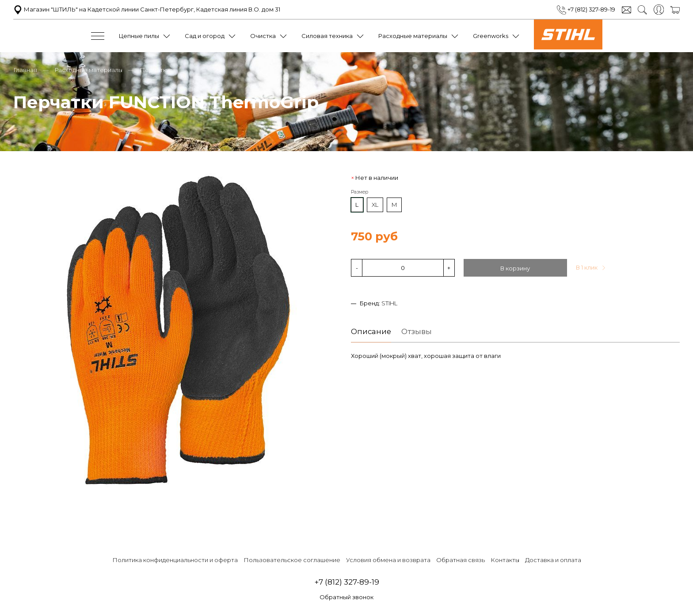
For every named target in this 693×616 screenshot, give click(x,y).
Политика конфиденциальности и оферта (175, 560)
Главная (25, 70)
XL (375, 205)
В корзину (515, 268)
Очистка (263, 36)
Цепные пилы (139, 36)
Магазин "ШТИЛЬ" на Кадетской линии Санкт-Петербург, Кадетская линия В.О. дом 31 (147, 9)
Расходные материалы (413, 36)
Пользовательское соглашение (292, 560)
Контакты (505, 560)
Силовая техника (327, 36)
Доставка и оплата (553, 560)
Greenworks (491, 36)
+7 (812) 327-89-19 (586, 9)
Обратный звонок (346, 597)
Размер (360, 192)
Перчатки (155, 70)
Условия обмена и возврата (388, 560)
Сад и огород (205, 36)
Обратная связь (461, 560)
